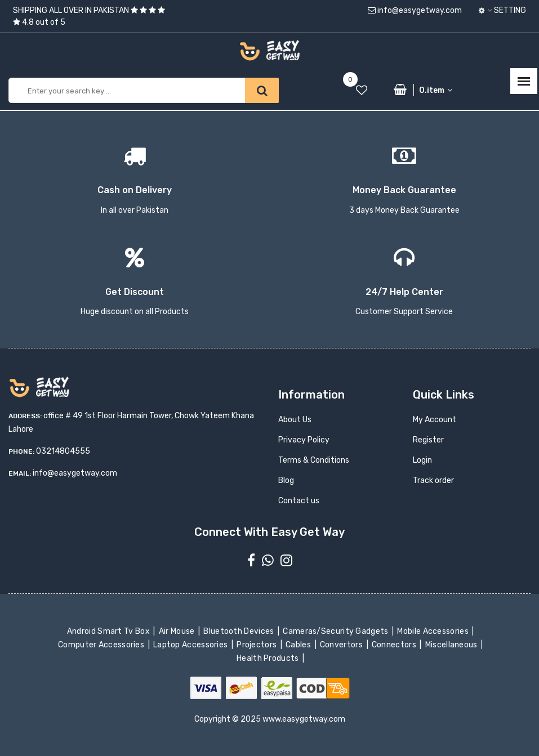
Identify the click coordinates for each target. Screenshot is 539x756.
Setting (502, 10)
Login (422, 460)
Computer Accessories (102, 645)
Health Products (269, 658)
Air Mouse (177, 631)
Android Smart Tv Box (110, 631)
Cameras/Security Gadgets (337, 631)
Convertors (342, 645)
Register (428, 440)
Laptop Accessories (191, 645)
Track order (433, 480)
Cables (299, 645)
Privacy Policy (304, 440)
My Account (435, 420)
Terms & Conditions (314, 460)
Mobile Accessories (434, 631)
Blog (286, 480)
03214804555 (63, 451)
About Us (295, 420)
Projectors (258, 645)
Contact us (299, 501)
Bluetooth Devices (240, 631)
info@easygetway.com (415, 10)
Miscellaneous (452, 645)
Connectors (395, 645)
